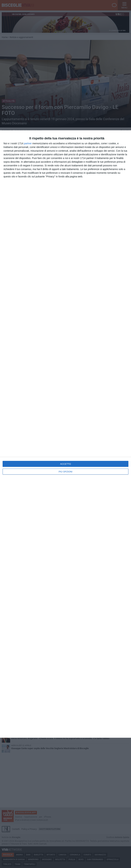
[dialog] (65, 434)
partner (28, 143)
